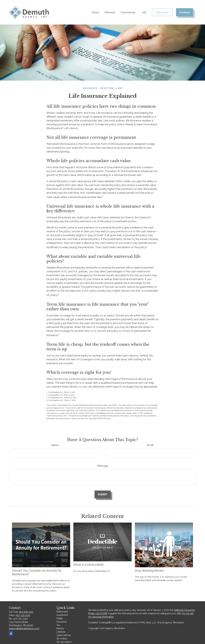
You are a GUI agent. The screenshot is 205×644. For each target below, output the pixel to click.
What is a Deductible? (89, 565)
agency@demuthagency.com (24, 628)
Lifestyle (61, 632)
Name (55, 445)
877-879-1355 (26, 612)
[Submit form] (103, 494)
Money (60, 628)
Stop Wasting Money (149, 570)
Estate (60, 618)
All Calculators (64, 642)
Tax (58, 625)
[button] (95, 12)
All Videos (62, 639)
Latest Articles (64, 635)
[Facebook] (11, 634)
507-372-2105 (23, 615)
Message (103, 466)
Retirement (62, 612)
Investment (62, 615)
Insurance (61, 622)
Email (150, 445)
